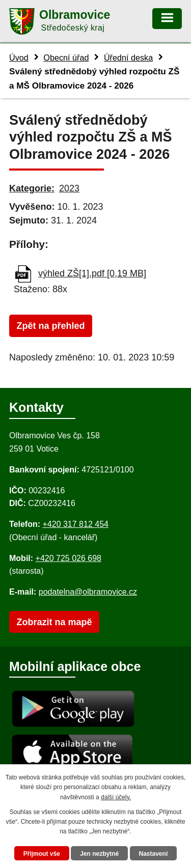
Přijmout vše (42, 854)
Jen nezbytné (99, 854)
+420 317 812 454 (75, 524)
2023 (69, 188)
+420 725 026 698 (69, 558)
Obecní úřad (66, 58)
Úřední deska (128, 58)
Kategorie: (32, 188)
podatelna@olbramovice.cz (88, 592)
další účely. (116, 797)
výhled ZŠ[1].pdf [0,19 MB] (92, 273)
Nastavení (154, 854)
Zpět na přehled (50, 326)
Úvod (19, 58)
